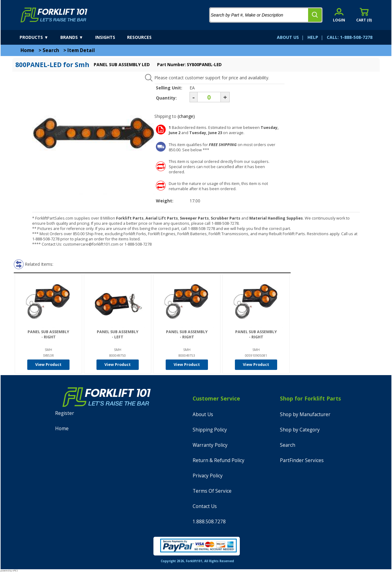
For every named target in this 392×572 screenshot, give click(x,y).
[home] (54, 15)
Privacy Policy (208, 476)
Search (51, 50)
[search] (315, 15)
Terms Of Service (212, 491)
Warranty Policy (210, 445)
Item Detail (81, 50)
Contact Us (205, 506)
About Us (203, 414)
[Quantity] (209, 97)
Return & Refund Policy (219, 460)
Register (65, 413)
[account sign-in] (339, 15)
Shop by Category (300, 430)
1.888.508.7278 (209, 522)
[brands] (77, 37)
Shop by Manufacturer (305, 414)
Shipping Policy (210, 430)
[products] (39, 37)
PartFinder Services (302, 460)
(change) (186, 116)
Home (27, 50)
